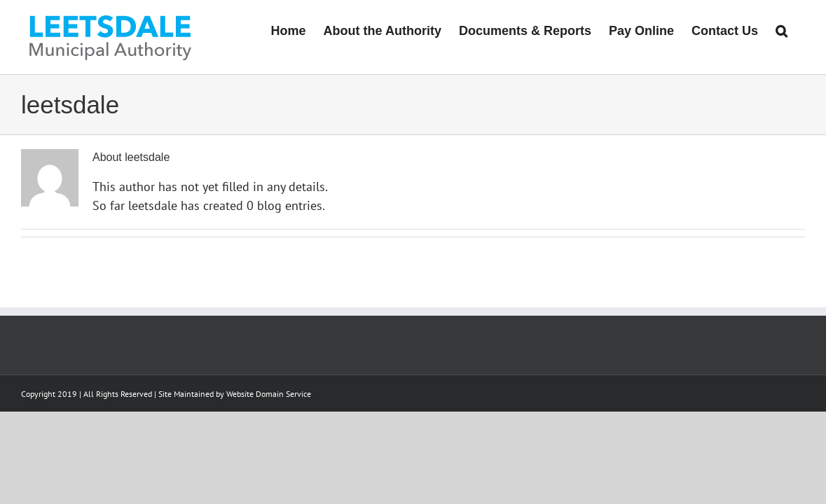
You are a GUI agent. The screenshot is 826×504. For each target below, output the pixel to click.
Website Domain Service (269, 394)
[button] (799, 29)
